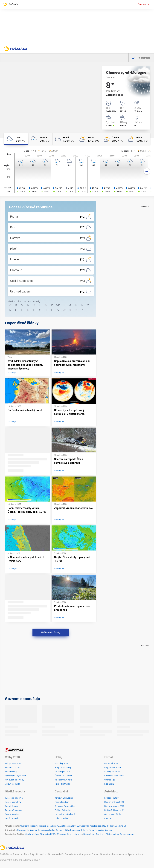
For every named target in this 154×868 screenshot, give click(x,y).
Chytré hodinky (112, 834)
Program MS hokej (63, 768)
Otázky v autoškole (113, 814)
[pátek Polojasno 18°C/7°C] (138, 139)
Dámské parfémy (64, 834)
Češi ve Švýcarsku (63, 810)
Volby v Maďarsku (13, 784)
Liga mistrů (109, 784)
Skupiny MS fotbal (112, 772)
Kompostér (75, 830)
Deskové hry (89, 834)
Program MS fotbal (113, 768)
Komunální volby (12, 768)
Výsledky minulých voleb (16, 776)
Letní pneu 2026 (111, 798)
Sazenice (21, 830)
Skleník (84, 830)
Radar (95, 854)
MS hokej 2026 (61, 763)
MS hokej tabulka (62, 772)
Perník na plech (12, 818)
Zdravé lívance (11, 806)
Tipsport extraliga (62, 784)
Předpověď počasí (38, 826)
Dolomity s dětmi (62, 818)
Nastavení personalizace (131, 854)
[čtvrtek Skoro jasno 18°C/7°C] (114, 139)
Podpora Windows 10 (116, 826)
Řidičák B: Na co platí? (114, 810)
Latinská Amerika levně (65, 814)
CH (58, 305)
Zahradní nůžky (62, 830)
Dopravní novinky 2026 (114, 806)
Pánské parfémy (127, 834)
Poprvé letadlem (62, 802)
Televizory (100, 834)
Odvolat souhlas (108, 854)
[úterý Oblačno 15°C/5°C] (65, 139)
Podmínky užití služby (35, 854)
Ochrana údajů (55, 854)
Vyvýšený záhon (105, 830)
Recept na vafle (12, 814)
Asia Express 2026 (98, 826)
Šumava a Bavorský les (65, 806)
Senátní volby (11, 772)
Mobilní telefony (32, 834)
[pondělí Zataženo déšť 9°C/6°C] (40, 139)
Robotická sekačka (46, 830)
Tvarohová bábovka (13, 810)
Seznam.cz (144, 4)
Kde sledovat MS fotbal (114, 776)
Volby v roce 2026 (13, 763)
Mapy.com (24, 826)
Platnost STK (110, 818)
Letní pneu (77, 834)
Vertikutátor (32, 830)
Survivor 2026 (83, 826)
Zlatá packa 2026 (68, 826)
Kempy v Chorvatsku (64, 798)
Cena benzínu (53, 826)
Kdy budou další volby (15, 780)
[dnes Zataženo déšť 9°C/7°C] (16, 139)
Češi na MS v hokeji (63, 776)
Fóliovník (93, 830)
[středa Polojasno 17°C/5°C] (89, 139)
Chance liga (110, 780)
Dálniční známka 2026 (114, 802)
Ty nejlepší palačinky (14, 798)
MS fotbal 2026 (111, 763)
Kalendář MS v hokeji (64, 780)
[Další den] (147, 171)
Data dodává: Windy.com (77, 854)
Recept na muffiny (13, 802)
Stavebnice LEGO (48, 834)
